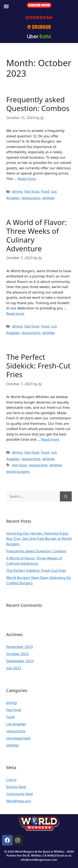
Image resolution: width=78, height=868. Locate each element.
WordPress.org (19, 801)
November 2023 (19, 647)
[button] (6, 6)
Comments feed (19, 794)
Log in (11, 780)
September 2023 (20, 661)
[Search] (66, 496)
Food (45, 191)
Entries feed (16, 787)
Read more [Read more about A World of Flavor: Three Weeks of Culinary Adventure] (15, 313)
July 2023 (14, 668)
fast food (32, 191)
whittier (49, 198)
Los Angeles (16, 724)
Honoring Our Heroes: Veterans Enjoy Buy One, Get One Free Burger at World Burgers (39, 539)
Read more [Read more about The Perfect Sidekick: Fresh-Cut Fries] (50, 439)
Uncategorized (18, 738)
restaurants (31, 198)
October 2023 (17, 654)
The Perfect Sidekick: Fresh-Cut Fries (38, 366)
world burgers (18, 471)
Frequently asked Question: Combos (38, 104)
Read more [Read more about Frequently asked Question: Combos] (27, 179)
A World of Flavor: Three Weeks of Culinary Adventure (37, 235)
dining (17, 191)
